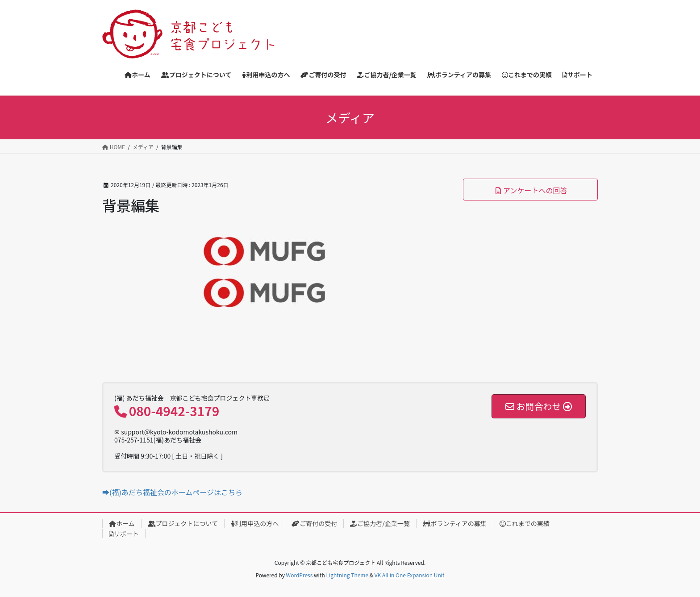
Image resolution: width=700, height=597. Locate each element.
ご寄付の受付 (314, 523)
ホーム (122, 523)
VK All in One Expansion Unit (410, 575)
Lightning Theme (347, 575)
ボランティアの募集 (455, 523)
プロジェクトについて (183, 523)
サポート (124, 534)
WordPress (300, 575)
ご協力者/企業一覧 (380, 523)
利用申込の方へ (255, 523)
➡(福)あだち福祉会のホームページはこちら (172, 492)
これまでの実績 (525, 523)
